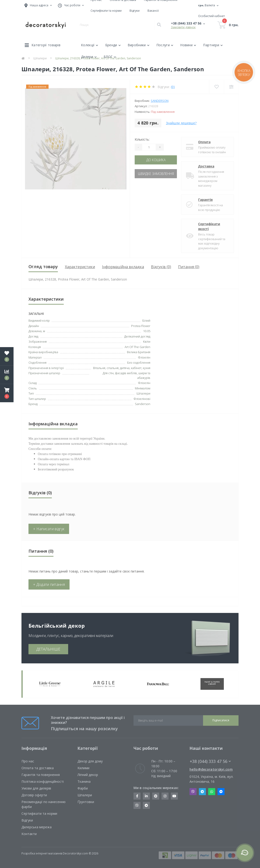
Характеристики (80, 267)
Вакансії (153, 11)
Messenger (221, 792)
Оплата (204, 142)
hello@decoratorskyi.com (211, 769)
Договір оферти (34, 795)
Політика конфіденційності (43, 781)
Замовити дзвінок (183, 27)
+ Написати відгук (49, 529)
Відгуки (135, 11)
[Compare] (231, 87)
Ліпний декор (88, 775)
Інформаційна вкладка (123, 267)
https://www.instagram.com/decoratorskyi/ (165, 796)
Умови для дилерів (36, 788)
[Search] (159, 25)
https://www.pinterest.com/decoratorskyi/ (156, 796)
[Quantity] (149, 147)
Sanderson (160, 101)
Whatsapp (212, 792)
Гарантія (205, 200)
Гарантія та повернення (41, 775)
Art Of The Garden (137, 347)
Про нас (28, 761)
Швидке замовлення (156, 174)
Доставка (206, 166)
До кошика (156, 160)
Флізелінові (142, 399)
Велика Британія (139, 352)
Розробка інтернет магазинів (42, 853)
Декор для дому (90, 761)
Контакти (29, 834)
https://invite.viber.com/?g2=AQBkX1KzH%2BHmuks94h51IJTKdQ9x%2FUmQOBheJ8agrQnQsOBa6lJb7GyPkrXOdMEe (137, 805)
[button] (7, 393)
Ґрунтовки (86, 802)
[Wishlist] (216, 87)
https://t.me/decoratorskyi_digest (146, 805)
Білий (146, 320)
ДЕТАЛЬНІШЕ (48, 649)
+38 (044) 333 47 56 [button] (210, 761)
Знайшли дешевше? (181, 123)
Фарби (83, 788)
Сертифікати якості (209, 226)
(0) (173, 87)
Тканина (84, 781)
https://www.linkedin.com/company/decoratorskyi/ (146, 796)
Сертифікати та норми (106, 11)
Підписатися (221, 720)
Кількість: (142, 139)
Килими (83, 768)
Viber (193, 792)
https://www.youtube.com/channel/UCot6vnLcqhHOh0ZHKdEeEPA (174, 796)
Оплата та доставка (38, 768)
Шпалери (85, 795)
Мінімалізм (143, 388)
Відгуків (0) (161, 267)
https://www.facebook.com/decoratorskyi (137, 796)
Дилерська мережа (37, 827)
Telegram (202, 792)
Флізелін (144, 383)
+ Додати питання (49, 584)
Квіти (147, 342)
